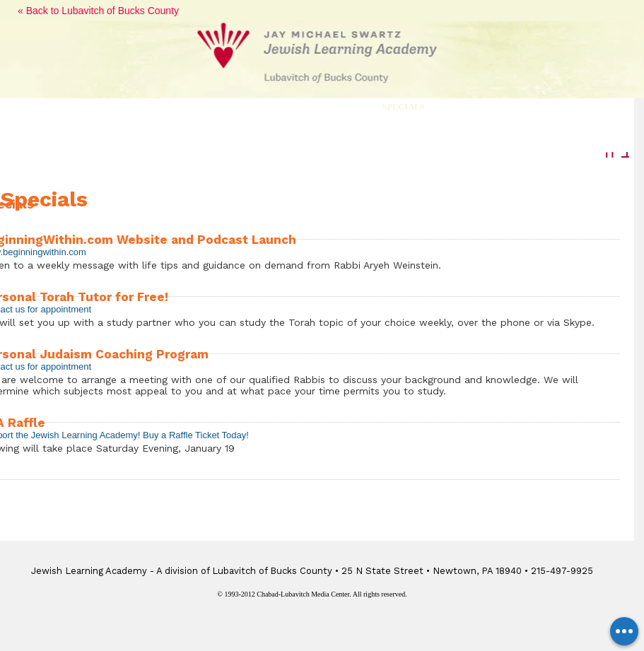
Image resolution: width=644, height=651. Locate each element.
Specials (404, 107)
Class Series (228, 107)
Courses (148, 107)
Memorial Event (495, 107)
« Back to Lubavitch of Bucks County (98, 11)
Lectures (76, 107)
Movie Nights (320, 107)
